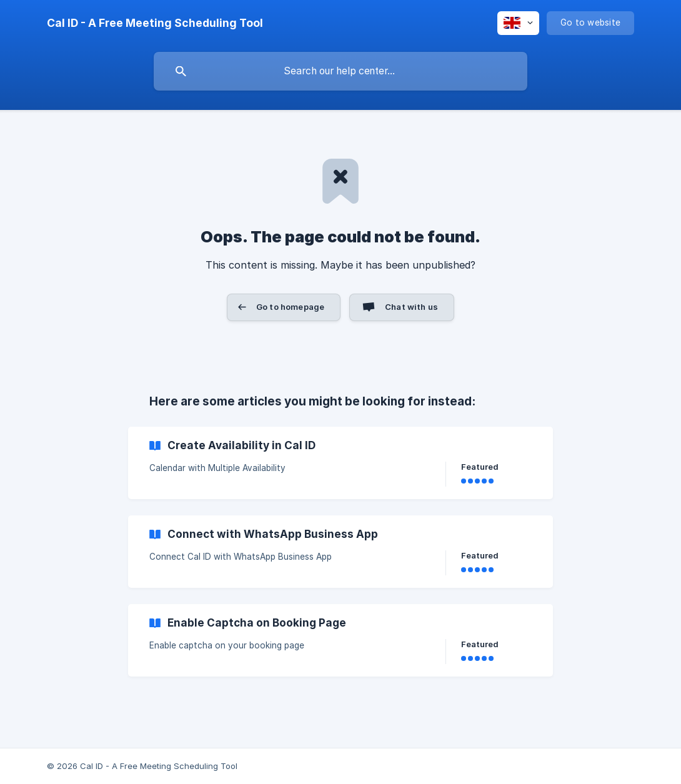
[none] (155, 23)
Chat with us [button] (411, 307)
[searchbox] (340, 71)
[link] (340, 463)
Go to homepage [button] (290, 307)
